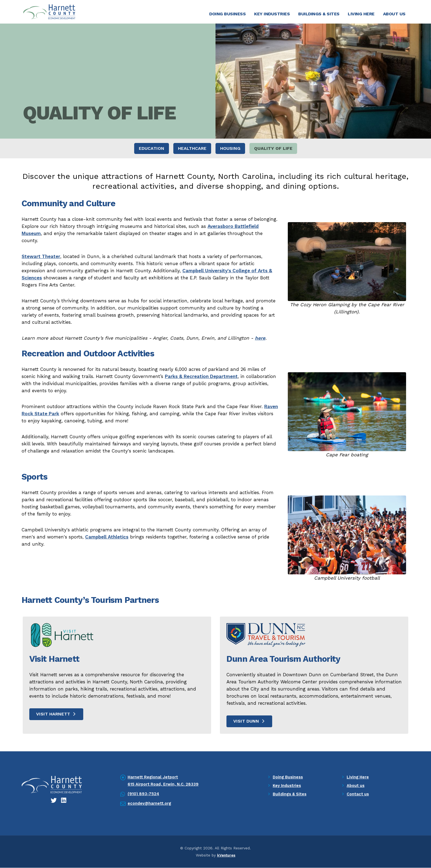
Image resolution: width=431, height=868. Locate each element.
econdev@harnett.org (150, 804)
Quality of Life (273, 149)
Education (152, 149)
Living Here (361, 14)
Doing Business (227, 14)
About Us (394, 14)
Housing (230, 149)
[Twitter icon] (54, 801)
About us (356, 786)
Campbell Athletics (107, 537)
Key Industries (272, 14)
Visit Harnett (56, 714)
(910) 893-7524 (144, 794)
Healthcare (192, 149)
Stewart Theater (41, 257)
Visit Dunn (249, 721)
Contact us (358, 795)
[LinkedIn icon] (64, 801)
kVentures (226, 856)
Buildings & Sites (319, 14)
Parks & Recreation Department (201, 377)
